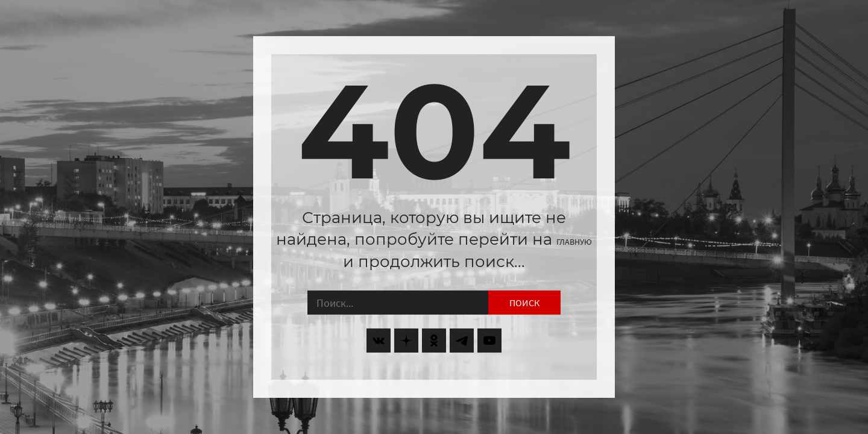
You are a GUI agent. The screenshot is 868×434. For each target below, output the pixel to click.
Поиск (524, 303)
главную (574, 242)
